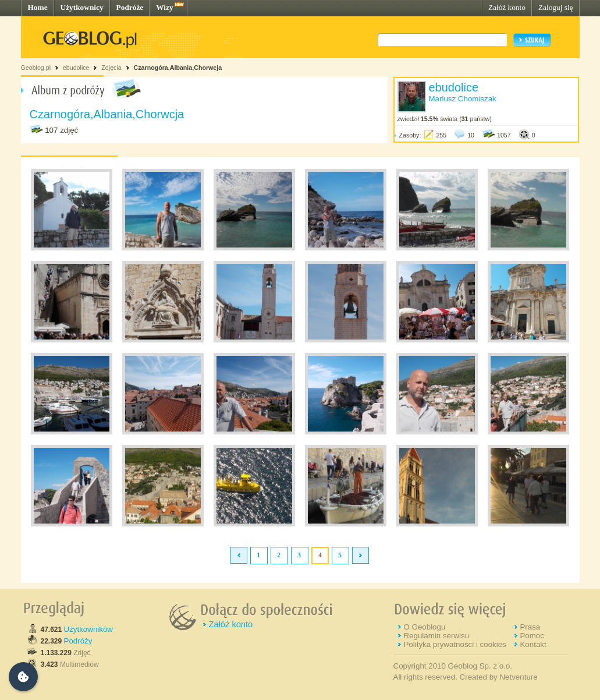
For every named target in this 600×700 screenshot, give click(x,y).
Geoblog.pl (36, 68)
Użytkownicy (82, 7)
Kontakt (533, 644)
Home (38, 7)
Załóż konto (507, 7)
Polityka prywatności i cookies (455, 644)
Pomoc (532, 636)
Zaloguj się (556, 7)
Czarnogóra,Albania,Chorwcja (178, 68)
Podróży (78, 641)
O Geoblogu (424, 627)
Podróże (130, 7)
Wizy (164, 7)
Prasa (530, 627)
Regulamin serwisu (436, 636)
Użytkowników (88, 629)
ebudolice (76, 68)
